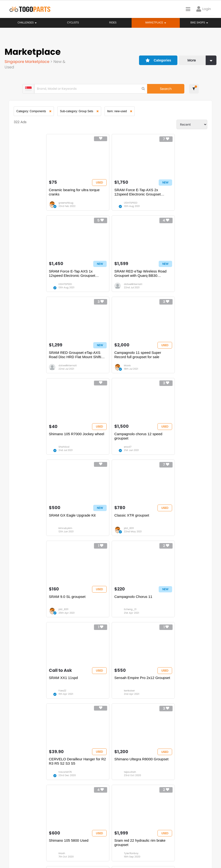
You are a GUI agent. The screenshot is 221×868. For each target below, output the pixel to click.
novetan (65, 695)
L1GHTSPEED (99, 203)
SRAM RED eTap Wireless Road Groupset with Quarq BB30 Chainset (45, 275)
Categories (158, 60)
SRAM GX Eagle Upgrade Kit (169, 354)
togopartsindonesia (145, 815)
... (50, 719)
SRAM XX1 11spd (34, 518)
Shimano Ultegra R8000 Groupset (46, 600)
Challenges (27, 23)
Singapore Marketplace (28, 61)
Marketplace (99, 781)
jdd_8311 (34, 449)
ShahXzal (34, 367)
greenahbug (36, 203)
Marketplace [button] (156, 23)
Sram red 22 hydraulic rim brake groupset (172, 602)
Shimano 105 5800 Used (102, 600)
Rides (113, 23)
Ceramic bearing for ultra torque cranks (45, 193)
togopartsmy (79, 823)
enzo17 (96, 367)
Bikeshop (128, 766)
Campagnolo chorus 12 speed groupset (107, 357)
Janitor (128, 695)
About (14, 846)
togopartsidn (140, 823)
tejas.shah (35, 613)
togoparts (25, 815)
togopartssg (27, 823)
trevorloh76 (162, 531)
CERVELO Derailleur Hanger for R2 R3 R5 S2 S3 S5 (172, 520)
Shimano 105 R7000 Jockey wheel (47, 354)
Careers (32, 846)
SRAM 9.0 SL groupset (101, 436)
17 (59, 719)
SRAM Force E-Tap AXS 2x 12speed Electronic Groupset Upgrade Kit (106, 193)
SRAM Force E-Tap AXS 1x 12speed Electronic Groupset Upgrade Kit (169, 193)
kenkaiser (98, 531)
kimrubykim (162, 367)
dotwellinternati (38, 285)
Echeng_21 (162, 449)
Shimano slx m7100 (130, 682)
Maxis (159, 285)
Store (125, 771)
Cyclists (73, 23)
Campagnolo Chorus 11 (165, 436)
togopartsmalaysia (83, 815)
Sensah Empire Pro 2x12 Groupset (111, 518)
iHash (96, 613)
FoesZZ (33, 531)
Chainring (58, 682)
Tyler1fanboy (163, 613)
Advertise (86, 846)
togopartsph (202, 815)
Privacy (67, 846)
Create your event (114, 846)
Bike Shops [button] (199, 23)
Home (95, 766)
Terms (49, 846)
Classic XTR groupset (37, 436)
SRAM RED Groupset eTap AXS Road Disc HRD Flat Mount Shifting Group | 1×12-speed (108, 275)
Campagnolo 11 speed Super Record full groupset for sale (169, 275)
